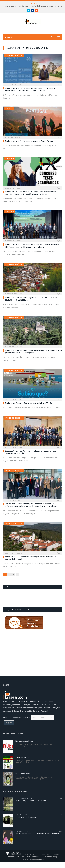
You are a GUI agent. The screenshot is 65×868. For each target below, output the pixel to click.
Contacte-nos (50, 862)
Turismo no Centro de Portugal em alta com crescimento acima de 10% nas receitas (31, 304)
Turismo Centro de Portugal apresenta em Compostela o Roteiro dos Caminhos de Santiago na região (31, 95)
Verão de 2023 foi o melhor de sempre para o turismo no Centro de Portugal (30, 564)
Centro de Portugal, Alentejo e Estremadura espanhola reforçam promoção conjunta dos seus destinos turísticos (31, 511)
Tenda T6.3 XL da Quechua (26, 823)
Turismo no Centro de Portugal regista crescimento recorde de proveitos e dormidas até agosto (33, 357)
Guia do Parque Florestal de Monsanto (31, 806)
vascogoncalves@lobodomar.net (32, 865)
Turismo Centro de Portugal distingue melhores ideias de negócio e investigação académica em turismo (31, 199)
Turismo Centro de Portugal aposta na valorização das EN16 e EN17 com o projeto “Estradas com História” (33, 251)
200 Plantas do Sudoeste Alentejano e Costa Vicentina (37, 839)
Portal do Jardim (22, 763)
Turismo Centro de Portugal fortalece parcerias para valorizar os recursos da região (33, 458)
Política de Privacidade (35, 862)
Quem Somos (52, 860)
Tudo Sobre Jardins (23, 779)
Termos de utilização (16, 862)
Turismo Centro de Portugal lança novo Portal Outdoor (30, 147)
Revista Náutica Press (24, 747)
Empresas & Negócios (14, 61)
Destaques (10, 164)
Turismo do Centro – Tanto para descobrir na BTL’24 (29, 409)
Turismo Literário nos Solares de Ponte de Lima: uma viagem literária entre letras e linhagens (33, 6)
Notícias (9, 114)
